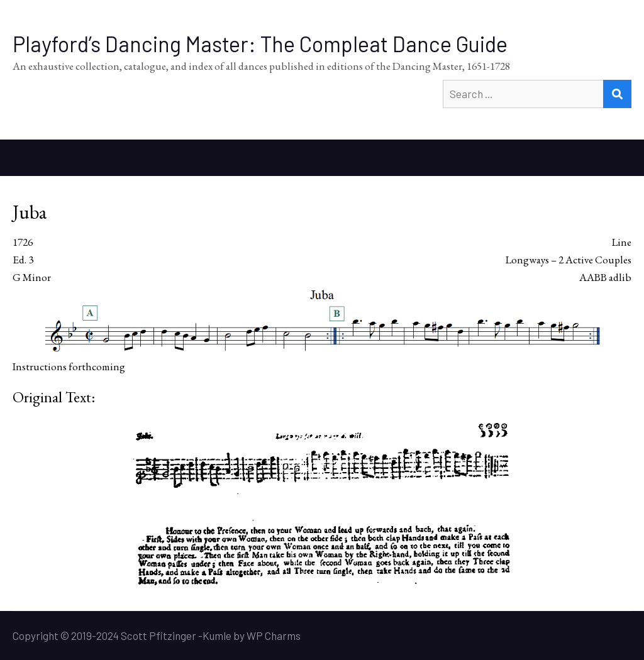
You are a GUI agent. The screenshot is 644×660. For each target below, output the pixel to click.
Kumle (217, 635)
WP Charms (274, 635)
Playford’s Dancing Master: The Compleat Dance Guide (260, 44)
